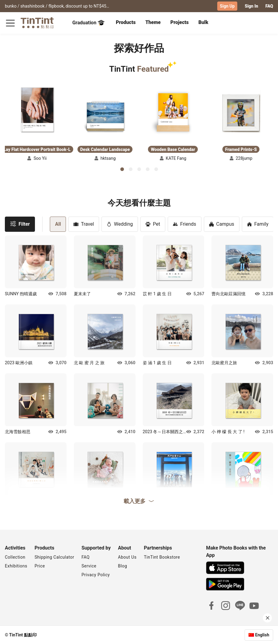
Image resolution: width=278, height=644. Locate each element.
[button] (37, 109)
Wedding (120, 224)
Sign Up (227, 6)
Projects (180, 22)
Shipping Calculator (55, 557)
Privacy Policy (96, 574)
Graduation (89, 22)
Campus (222, 224)
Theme (153, 22)
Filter (20, 223)
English (262, 635)
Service (89, 566)
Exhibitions (16, 566)
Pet (153, 224)
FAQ (269, 6)
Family (258, 224)
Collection (15, 557)
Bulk (203, 22)
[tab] (126, 23)
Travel (84, 224)
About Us (127, 557)
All (58, 224)
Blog (122, 566)
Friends (185, 224)
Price (40, 566)
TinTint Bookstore (162, 557)
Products (126, 22)
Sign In (251, 6)
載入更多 (139, 501)
